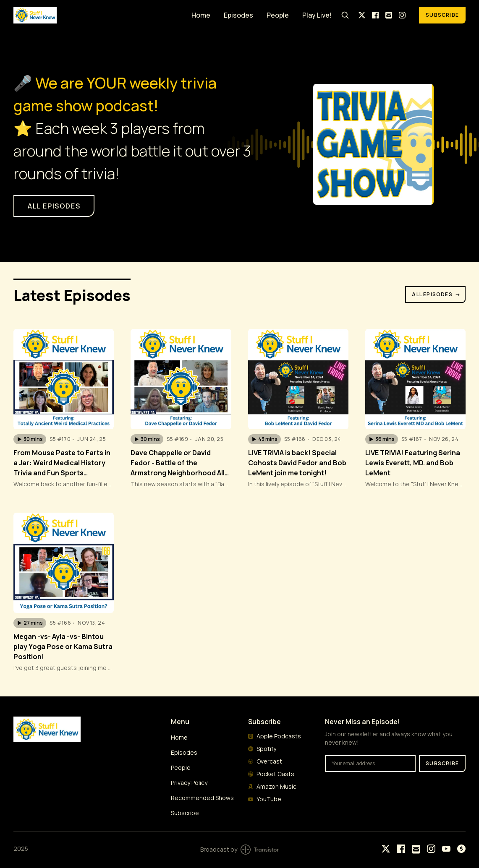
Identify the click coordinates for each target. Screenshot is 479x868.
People (278, 15)
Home (201, 15)
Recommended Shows (202, 798)
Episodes (238, 15)
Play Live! (317, 15)
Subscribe (442, 15)
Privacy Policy (189, 783)
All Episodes (436, 294)
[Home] (97, 15)
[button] (30, 439)
